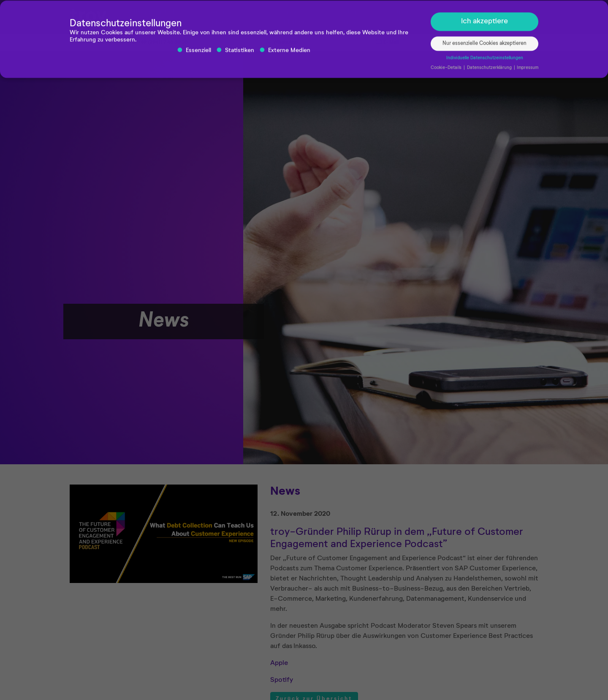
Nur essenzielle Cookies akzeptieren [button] (484, 45)
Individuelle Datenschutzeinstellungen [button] (485, 60)
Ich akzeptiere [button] (484, 23)
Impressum (528, 70)
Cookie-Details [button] (447, 70)
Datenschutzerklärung (490, 70)
